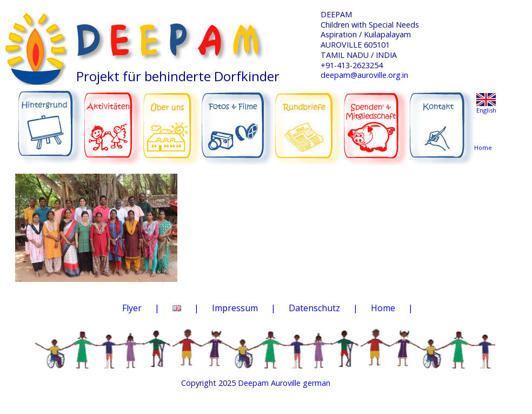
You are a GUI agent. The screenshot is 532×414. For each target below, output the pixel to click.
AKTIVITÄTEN (113, 120)
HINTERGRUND (49, 120)
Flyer (132, 308)
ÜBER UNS (172, 119)
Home (383, 308)
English (486, 110)
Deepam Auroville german (284, 383)
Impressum (235, 308)
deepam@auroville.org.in (364, 75)
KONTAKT (443, 120)
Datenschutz (314, 308)
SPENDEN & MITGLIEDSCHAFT (376, 120)
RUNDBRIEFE (308, 118)
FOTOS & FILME (238, 121)
